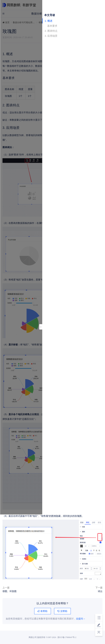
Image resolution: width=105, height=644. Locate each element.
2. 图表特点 (51, 31)
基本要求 (52, 26)
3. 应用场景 (51, 36)
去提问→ (81, 619)
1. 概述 (49, 21)
